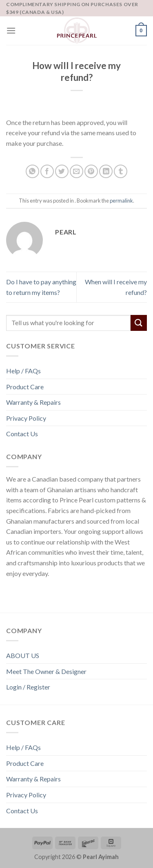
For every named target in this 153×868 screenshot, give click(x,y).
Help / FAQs (23, 371)
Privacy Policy (26, 418)
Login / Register (28, 687)
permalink (121, 201)
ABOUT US (23, 655)
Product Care (25, 387)
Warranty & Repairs (33, 402)
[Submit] (139, 323)
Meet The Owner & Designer (46, 671)
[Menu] (11, 30)
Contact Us (22, 434)
